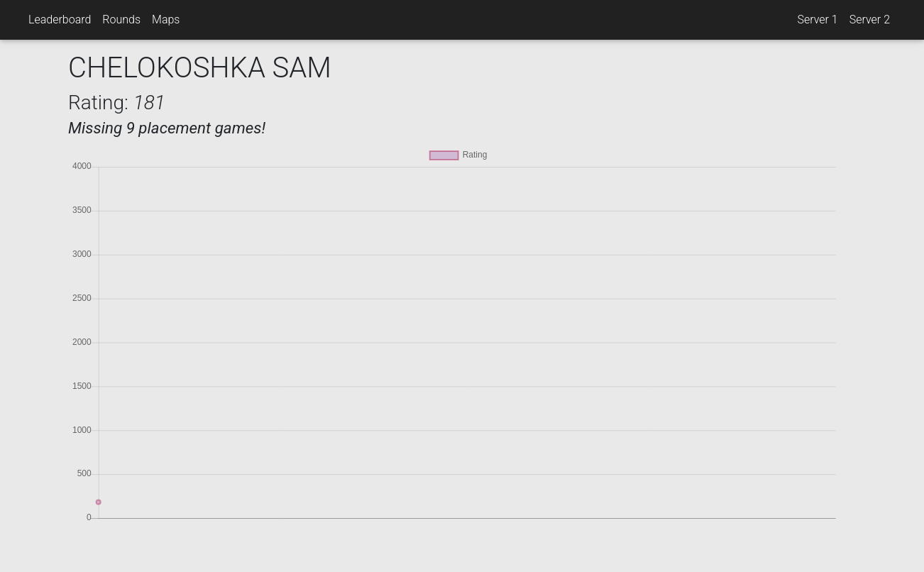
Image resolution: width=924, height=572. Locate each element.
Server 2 (870, 20)
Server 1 (817, 20)
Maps (166, 20)
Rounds (121, 20)
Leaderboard (60, 20)
